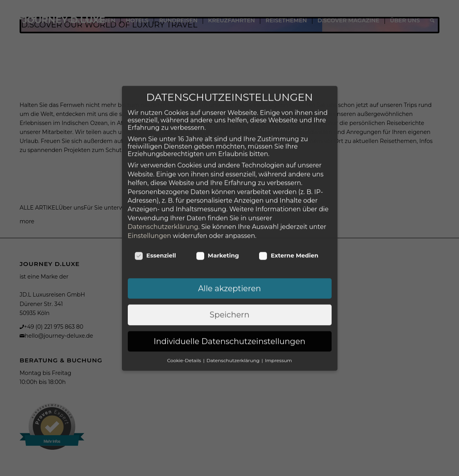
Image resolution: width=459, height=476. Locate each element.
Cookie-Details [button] (185, 314)
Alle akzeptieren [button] (229, 242)
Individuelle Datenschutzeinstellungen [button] (229, 295)
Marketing (218, 209)
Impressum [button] (278, 314)
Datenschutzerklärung (163, 180)
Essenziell (155, 209)
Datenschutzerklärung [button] (234, 314)
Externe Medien (289, 209)
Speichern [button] (229, 268)
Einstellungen (150, 189)
